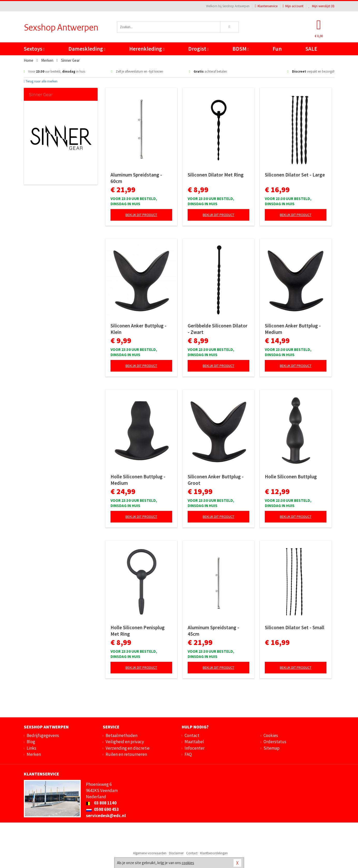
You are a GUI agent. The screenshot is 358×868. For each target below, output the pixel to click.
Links (31, 748)
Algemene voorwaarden (150, 853)
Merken (34, 754)
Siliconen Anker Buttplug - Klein (138, 329)
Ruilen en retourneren (126, 754)
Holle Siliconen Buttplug (291, 477)
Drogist (198, 49)
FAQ (188, 754)
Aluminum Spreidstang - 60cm (136, 178)
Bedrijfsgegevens (43, 735)
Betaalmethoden (122, 735)
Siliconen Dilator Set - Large (295, 175)
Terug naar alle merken (41, 81)
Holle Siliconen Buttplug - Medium (138, 480)
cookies (188, 863)
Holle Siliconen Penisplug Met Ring (138, 631)
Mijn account (293, 6)
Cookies (271, 735)
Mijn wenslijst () (322, 6)
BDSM (241, 49)
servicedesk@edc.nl (106, 816)
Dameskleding (87, 49)
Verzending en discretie (128, 748)
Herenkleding (147, 49)
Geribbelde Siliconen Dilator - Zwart (218, 329)
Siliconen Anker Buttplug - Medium (293, 329)
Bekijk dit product (141, 215)
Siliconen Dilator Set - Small (295, 627)
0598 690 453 (102, 809)
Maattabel (194, 742)
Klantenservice (266, 6)
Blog (31, 742)
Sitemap (272, 748)
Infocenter (195, 748)
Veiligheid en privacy (125, 742)
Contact (192, 735)
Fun (277, 49)
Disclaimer (176, 853)
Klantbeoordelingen (214, 853)
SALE (311, 49)
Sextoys (34, 49)
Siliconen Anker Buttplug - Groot (216, 480)
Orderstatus (275, 742)
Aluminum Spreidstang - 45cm (213, 631)
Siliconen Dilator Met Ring (216, 175)
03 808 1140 (101, 803)
